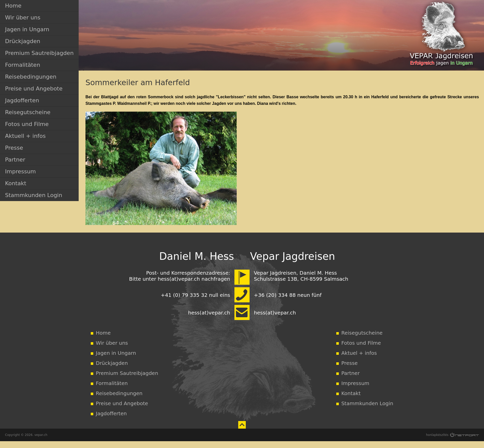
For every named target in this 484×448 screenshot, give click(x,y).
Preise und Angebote (34, 89)
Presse (14, 148)
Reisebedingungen (31, 77)
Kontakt (16, 183)
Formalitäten (23, 65)
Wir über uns (23, 18)
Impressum (20, 171)
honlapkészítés (437, 435)
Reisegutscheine (28, 112)
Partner (15, 160)
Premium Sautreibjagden (39, 53)
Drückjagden (23, 41)
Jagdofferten (22, 100)
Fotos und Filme (27, 124)
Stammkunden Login (34, 195)
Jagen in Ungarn (27, 29)
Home (13, 6)
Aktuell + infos (25, 136)
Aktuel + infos (359, 353)
